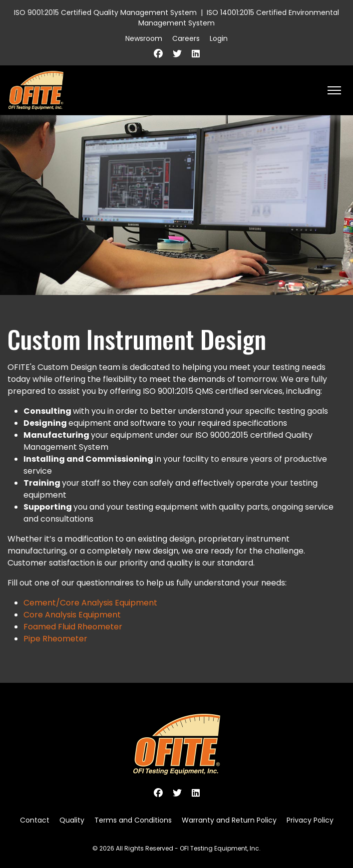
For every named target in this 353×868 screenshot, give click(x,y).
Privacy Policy (310, 820)
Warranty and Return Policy (229, 820)
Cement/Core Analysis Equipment (90, 603)
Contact (35, 820)
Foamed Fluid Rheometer (73, 627)
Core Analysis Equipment (72, 615)
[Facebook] (158, 54)
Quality (72, 820)
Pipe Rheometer (55, 639)
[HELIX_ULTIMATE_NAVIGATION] (334, 90)
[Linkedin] (196, 54)
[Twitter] (177, 54)
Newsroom (144, 38)
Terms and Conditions (133, 820)
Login (219, 38)
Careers (186, 38)
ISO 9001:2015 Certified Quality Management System (105, 12)
